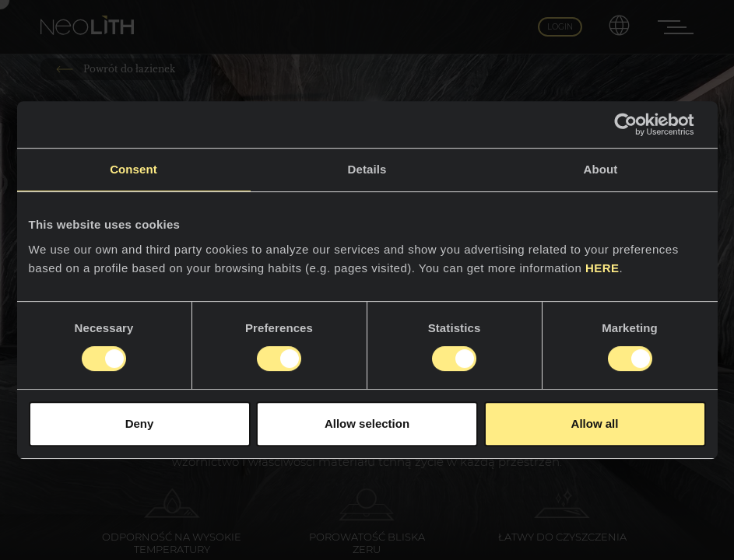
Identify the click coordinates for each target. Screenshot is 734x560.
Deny (140, 423)
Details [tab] (367, 169)
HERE (602, 268)
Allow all (595, 423)
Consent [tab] (133, 169)
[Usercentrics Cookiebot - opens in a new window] (638, 124)
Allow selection (367, 423)
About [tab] (601, 169)
